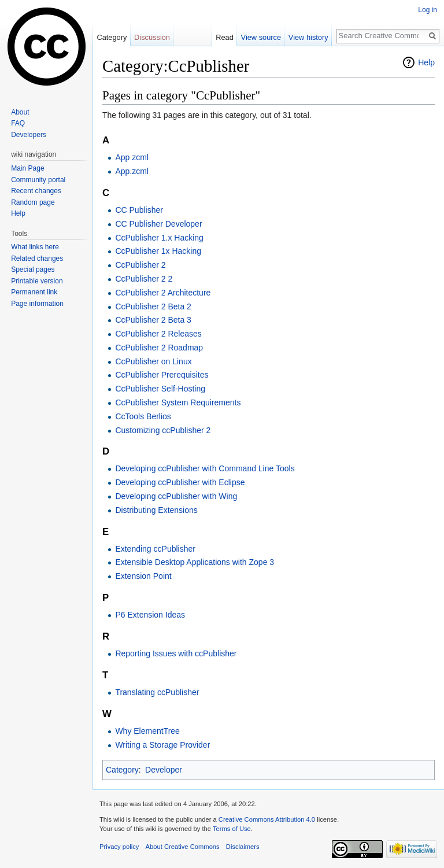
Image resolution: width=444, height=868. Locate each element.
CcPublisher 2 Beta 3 (153, 320)
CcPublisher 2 (140, 265)
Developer (164, 770)
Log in (428, 10)
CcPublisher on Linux (153, 361)
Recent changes (36, 191)
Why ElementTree (147, 731)
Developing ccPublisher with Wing (176, 496)
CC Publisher (139, 210)
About (20, 112)
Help (426, 62)
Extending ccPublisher (155, 549)
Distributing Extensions (156, 510)
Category (122, 770)
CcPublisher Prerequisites (162, 375)
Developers (29, 135)
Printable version (37, 281)
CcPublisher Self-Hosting (160, 389)
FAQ (18, 123)
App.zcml (132, 171)
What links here (35, 247)
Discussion (152, 37)
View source (261, 37)
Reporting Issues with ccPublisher (176, 653)
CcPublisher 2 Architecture (163, 293)
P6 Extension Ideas (150, 615)
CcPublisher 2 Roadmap (159, 348)
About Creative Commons (183, 847)
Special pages (33, 269)
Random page (33, 202)
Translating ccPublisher (157, 692)
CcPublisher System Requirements (178, 402)
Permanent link (34, 292)
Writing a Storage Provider (162, 745)
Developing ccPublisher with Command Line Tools (205, 468)
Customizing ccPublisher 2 (163, 430)
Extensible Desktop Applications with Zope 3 (195, 562)
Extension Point (143, 576)
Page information (37, 304)
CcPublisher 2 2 (144, 279)
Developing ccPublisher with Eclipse (180, 482)
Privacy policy (119, 847)
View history (308, 37)
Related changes (37, 258)
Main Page (27, 168)
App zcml (132, 157)
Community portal (38, 180)
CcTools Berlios (143, 416)
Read (225, 37)
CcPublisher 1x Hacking (158, 251)
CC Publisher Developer (158, 224)
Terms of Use (232, 829)
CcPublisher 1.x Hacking (159, 238)
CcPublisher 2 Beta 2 (153, 306)
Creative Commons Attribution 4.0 (267, 819)
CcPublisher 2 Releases (158, 334)
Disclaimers (243, 847)
